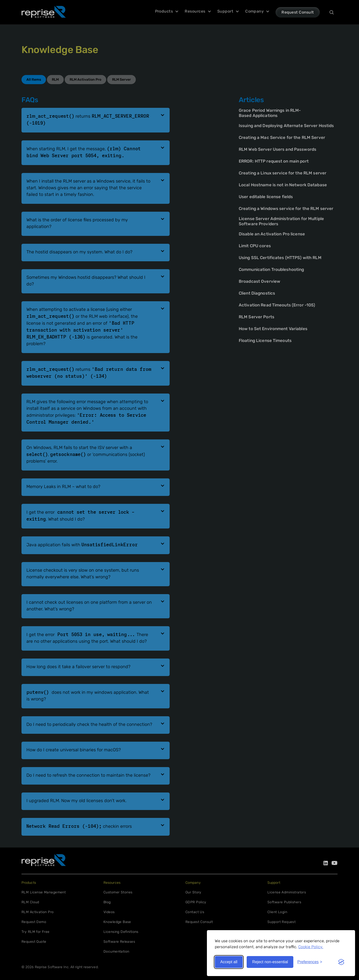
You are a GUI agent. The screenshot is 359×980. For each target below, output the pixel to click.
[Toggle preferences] (310, 962)
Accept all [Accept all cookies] (229, 962)
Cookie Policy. (311, 947)
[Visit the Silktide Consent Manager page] (341, 962)
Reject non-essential (270, 962)
